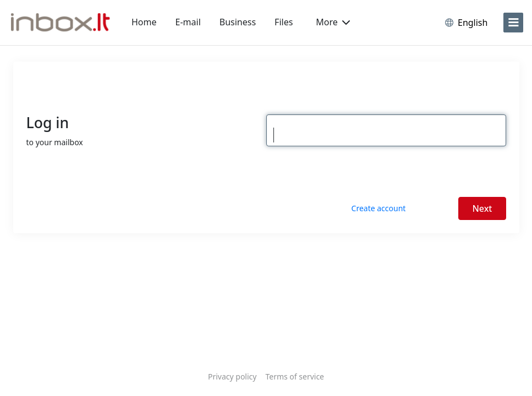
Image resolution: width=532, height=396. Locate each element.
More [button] (333, 22)
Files (284, 22)
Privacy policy (232, 376)
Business (238, 22)
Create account (379, 208)
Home (144, 22)
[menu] (513, 23)
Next (482, 208)
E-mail (188, 22)
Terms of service (295, 376)
